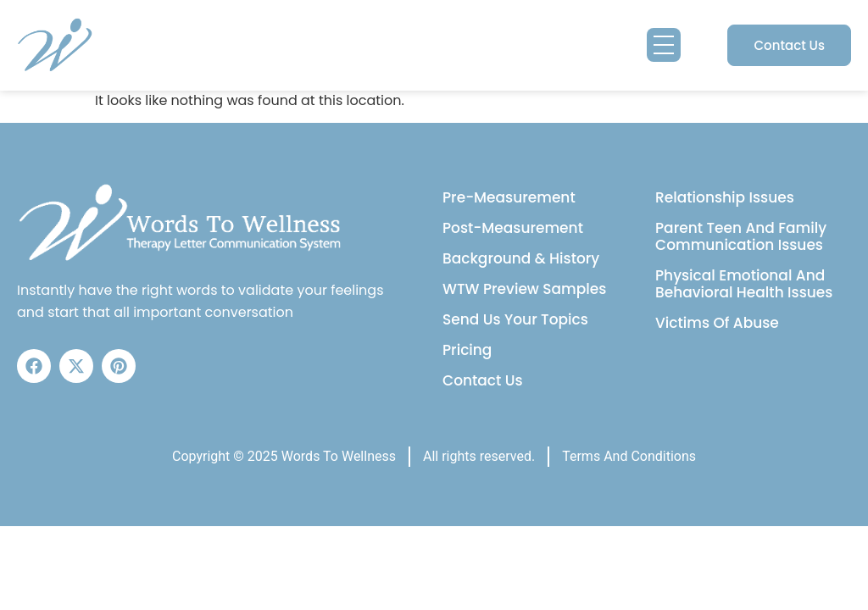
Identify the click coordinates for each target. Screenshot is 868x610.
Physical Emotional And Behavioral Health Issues (744, 284)
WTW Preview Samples (524, 289)
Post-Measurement (513, 228)
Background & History (521, 258)
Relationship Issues (725, 197)
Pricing (467, 350)
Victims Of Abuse (717, 323)
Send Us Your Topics (515, 319)
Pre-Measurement (509, 197)
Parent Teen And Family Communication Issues (741, 236)
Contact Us (483, 380)
